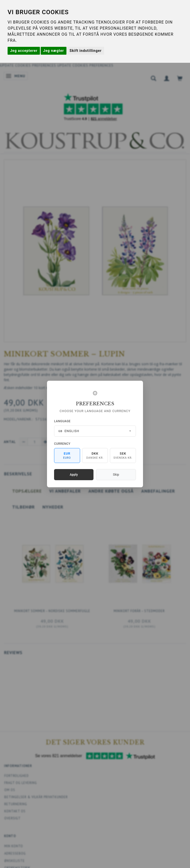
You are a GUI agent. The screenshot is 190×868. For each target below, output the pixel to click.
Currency (62, 444)
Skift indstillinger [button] (86, 51)
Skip (116, 475)
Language (62, 421)
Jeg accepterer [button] (24, 51)
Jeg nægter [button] (54, 51)
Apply (74, 475)
